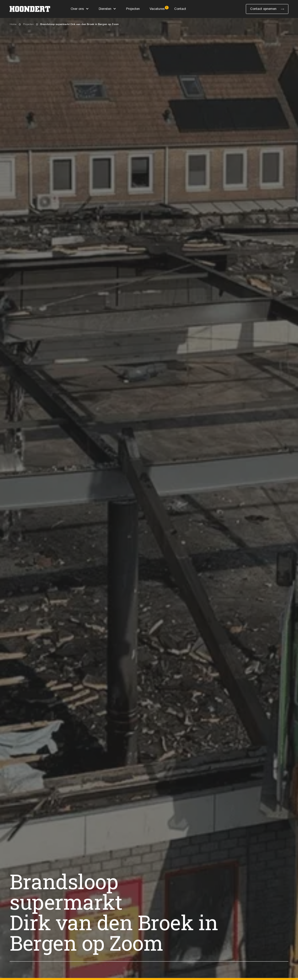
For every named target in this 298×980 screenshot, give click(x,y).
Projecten (28, 24)
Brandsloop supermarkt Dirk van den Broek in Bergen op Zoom (80, 24)
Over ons (77, 9)
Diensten (105, 9)
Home (13, 24)
